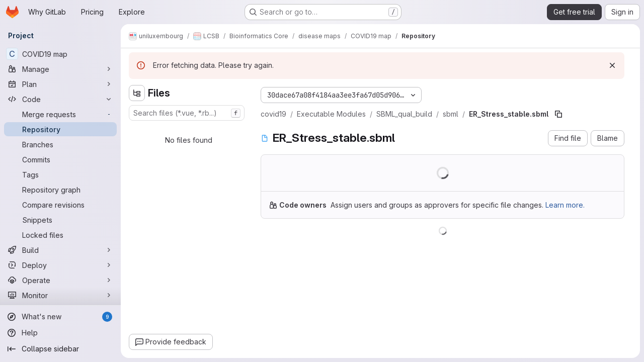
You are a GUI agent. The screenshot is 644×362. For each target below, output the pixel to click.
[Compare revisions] (60, 205)
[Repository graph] (60, 190)
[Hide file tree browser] (137, 93)
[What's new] (60, 317)
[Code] (60, 99)
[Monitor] (60, 295)
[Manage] (60, 69)
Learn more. (565, 205)
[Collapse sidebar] (60, 349)
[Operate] (60, 280)
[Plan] (60, 84)
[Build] (60, 250)
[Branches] (60, 144)
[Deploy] (60, 265)
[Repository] (60, 129)
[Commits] (60, 159)
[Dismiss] (612, 65)
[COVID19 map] (60, 54)
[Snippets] (60, 220)
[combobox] (187, 113)
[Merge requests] (60, 114)
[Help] (60, 333)
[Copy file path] (558, 114)
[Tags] (60, 174)
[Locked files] (60, 235)
